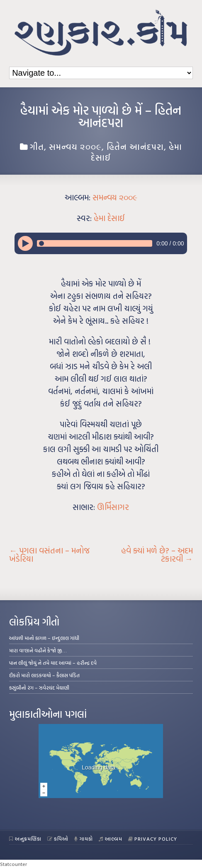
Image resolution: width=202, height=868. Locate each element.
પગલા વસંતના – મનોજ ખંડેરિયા (49, 555)
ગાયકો (84, 839)
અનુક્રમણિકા (25, 839)
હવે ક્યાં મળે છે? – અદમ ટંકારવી (157, 555)
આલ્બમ (111, 839)
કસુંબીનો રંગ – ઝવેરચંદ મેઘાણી (39, 688)
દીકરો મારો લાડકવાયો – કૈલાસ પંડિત (44, 675)
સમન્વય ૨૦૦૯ (75, 147)
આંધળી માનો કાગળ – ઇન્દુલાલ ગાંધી (44, 638)
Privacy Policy (153, 839)
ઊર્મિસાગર (113, 507)
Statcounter (13, 864)
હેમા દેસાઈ (109, 218)
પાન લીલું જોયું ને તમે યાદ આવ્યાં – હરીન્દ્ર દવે (53, 663)
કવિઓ (58, 839)
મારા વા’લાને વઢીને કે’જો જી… (38, 650)
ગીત (37, 147)
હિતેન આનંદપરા (135, 147)
